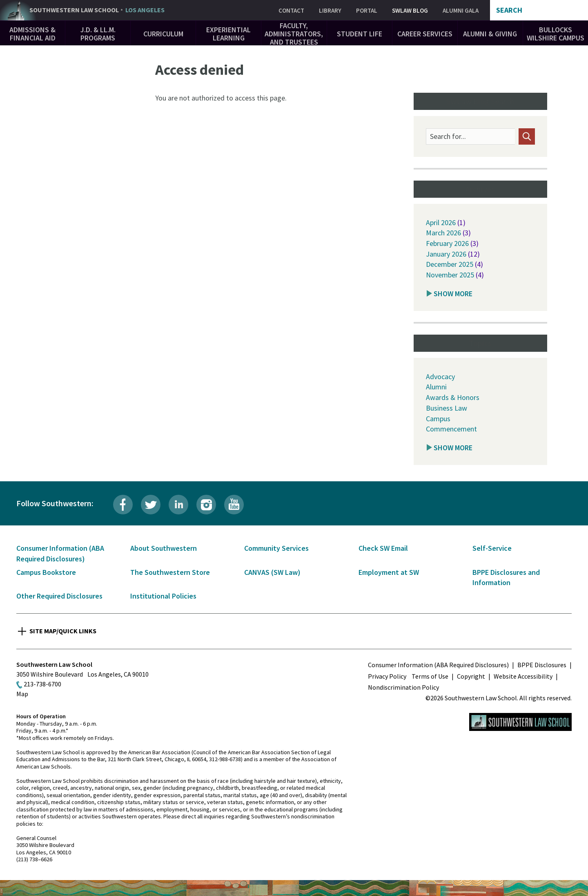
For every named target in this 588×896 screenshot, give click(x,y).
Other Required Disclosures (59, 596)
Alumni (436, 387)
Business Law (447, 408)
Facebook (123, 505)
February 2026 (447, 243)
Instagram (206, 505)
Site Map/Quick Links (63, 631)
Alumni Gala (461, 10)
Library (330, 10)
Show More (453, 294)
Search (509, 10)
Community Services (276, 548)
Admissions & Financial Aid (32, 34)
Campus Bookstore (46, 572)
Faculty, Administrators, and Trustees (294, 34)
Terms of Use (430, 676)
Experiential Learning (228, 34)
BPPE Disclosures (542, 665)
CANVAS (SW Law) (272, 572)
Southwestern (97, 10)
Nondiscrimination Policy (403, 687)
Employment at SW (389, 572)
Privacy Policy (387, 676)
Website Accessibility (523, 676)
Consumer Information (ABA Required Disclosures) (438, 665)
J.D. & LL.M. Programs (98, 34)
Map (22, 694)
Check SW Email (383, 548)
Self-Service (492, 548)
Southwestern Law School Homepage (520, 722)
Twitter (151, 505)
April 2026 (441, 222)
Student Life (360, 34)
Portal (367, 10)
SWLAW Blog (410, 10)
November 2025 (450, 275)
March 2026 (443, 233)
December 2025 (450, 264)
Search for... (448, 136)
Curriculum (163, 34)
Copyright (471, 676)
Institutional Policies (163, 596)
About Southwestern (164, 548)
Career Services (425, 34)
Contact (291, 10)
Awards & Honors (453, 397)
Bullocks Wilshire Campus (556, 34)
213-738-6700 (42, 684)
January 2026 (446, 254)
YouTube (234, 505)
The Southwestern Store (170, 572)
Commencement (451, 429)
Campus (438, 419)
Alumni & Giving (490, 34)
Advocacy (440, 376)
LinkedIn (178, 505)
